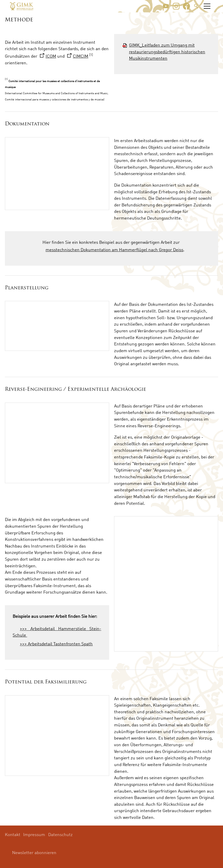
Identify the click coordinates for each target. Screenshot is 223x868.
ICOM (51, 56)
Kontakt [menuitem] (13, 834)
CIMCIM (81, 56)
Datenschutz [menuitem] (60, 834)
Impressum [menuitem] (34, 834)
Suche (196, 6)
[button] (166, 6)
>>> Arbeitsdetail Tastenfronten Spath (56, 644)
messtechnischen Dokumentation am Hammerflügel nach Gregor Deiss (114, 250)
